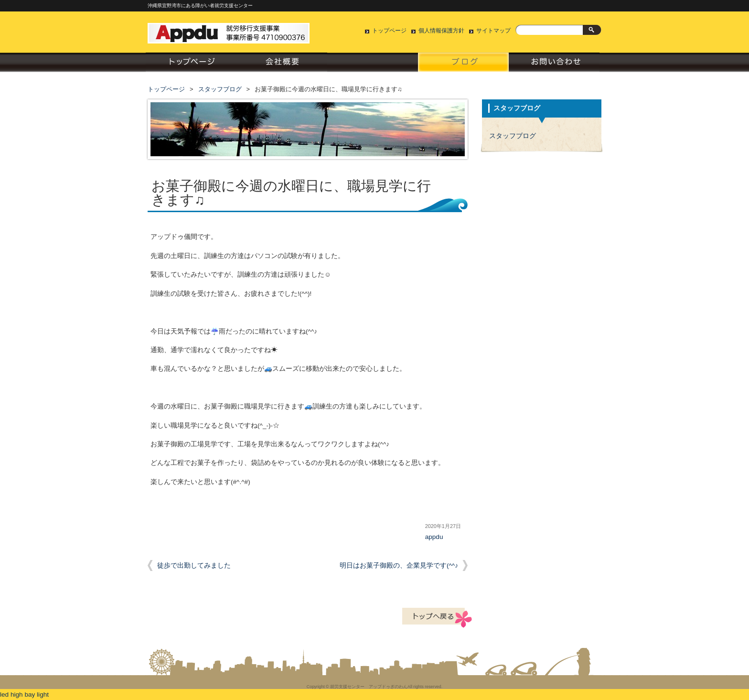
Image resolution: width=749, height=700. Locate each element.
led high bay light (24, 695)
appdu (434, 537)
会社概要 (282, 65)
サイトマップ (493, 31)
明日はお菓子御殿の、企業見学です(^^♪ (399, 565)
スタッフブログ (463, 65)
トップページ (389, 31)
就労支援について (373, 65)
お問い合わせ (554, 65)
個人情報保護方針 (441, 31)
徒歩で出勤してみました (194, 565)
